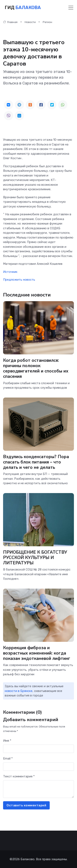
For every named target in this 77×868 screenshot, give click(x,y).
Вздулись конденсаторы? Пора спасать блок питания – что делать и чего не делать (36, 462)
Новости (30, 22)
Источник (10, 272)
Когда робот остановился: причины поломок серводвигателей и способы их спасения (36, 368)
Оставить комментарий (26, 805)
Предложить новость (19, 280)
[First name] (38, 749)
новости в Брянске (19, 691)
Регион (47, 22)
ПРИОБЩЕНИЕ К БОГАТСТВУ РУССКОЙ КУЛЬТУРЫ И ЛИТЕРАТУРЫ (35, 558)
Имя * (7, 741)
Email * (8, 758)
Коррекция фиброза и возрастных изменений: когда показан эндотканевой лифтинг (37, 653)
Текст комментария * (19, 776)
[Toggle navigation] (71, 8)
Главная (10, 22)
